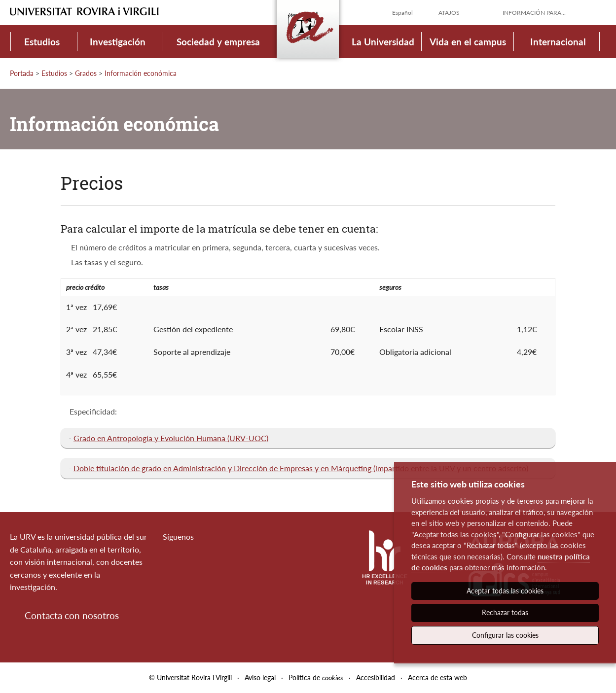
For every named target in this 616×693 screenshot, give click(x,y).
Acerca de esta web (437, 677)
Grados (86, 73)
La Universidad (383, 42)
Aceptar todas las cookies (505, 591)
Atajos (449, 13)
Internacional (558, 42)
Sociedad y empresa (218, 42)
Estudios (42, 42)
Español (402, 13)
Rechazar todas (505, 612)
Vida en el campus (468, 42)
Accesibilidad (376, 677)
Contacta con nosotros (72, 615)
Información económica (141, 73)
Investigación (118, 42)
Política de (316, 677)
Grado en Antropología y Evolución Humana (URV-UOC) (171, 438)
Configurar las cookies (505, 635)
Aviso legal (260, 677)
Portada (22, 73)
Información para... (534, 13)
